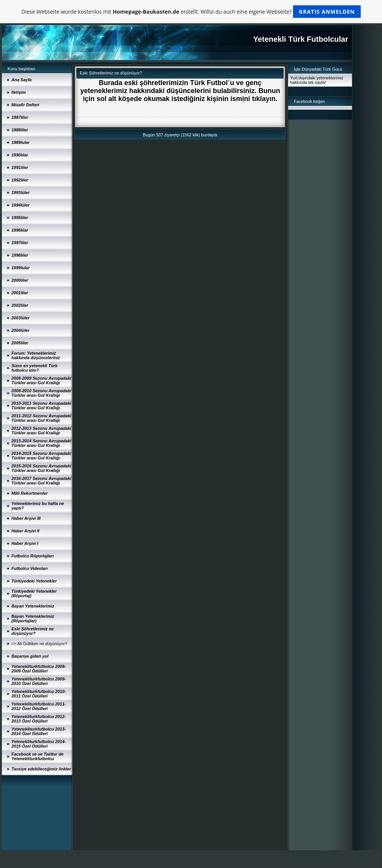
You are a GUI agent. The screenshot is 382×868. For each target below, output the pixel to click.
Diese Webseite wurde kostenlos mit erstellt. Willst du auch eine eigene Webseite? (191, 12)
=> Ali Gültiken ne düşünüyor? (39, 644)
